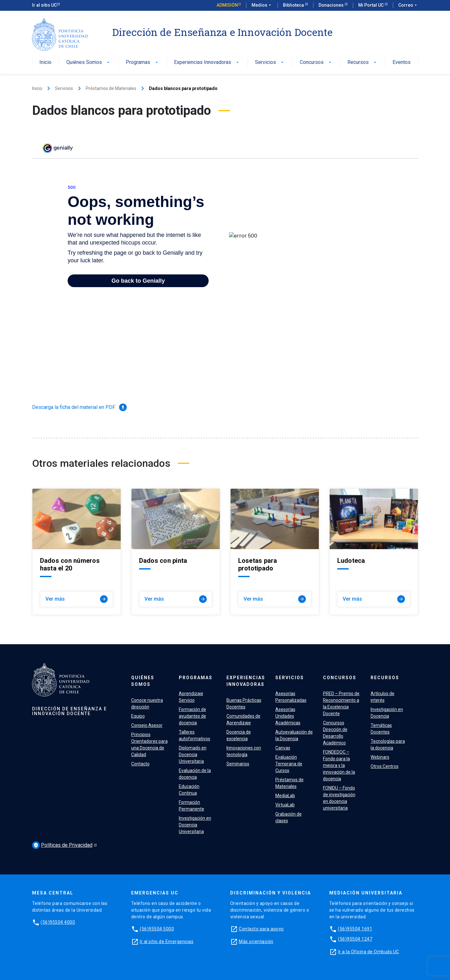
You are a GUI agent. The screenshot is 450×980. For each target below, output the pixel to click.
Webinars (380, 757)
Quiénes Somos (89, 62)
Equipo (138, 716)
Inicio (45, 62)
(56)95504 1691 (355, 929)
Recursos (363, 62)
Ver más (77, 599)
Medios (262, 5)
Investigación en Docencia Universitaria (195, 825)
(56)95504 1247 (355, 939)
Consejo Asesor (147, 725)
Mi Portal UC (371, 5)
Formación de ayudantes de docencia (192, 716)
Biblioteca (294, 5)
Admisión (227, 5)
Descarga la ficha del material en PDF (79, 407)
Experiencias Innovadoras (207, 62)
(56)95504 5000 (157, 929)
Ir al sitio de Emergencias (167, 942)
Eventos (402, 62)
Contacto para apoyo (261, 929)
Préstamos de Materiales (111, 88)
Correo (408, 5)
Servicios (270, 62)
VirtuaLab (285, 805)
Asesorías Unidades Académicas (288, 716)
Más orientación (256, 942)
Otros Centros (385, 766)
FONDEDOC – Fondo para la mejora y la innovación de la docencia (339, 765)
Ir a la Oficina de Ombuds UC (369, 952)
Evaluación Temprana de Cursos (289, 764)
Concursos (316, 62)
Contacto (140, 764)
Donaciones (332, 5)
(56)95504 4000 (58, 922)
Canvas (283, 748)
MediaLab (285, 796)
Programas (142, 62)
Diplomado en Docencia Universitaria (193, 755)
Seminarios (238, 764)
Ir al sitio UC (44, 5)
